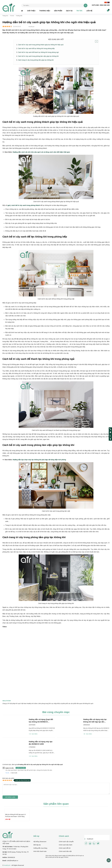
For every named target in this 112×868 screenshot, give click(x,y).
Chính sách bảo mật (65, 851)
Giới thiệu (31, 11)
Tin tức (79, 11)
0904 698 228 (101, 5)
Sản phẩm (58, 11)
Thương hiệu (45, 11)
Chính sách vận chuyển (66, 842)
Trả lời (7, 773)
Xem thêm (33, 734)
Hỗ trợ (36, 836)
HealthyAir (90, 839)
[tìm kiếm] (86, 5)
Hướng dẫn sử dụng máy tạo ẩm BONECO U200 (41, 743)
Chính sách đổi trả (65, 848)
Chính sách (64, 836)
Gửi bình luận (10, 797)
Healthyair (7, 701)
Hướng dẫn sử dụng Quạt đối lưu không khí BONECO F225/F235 (41, 721)
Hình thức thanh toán (40, 851)
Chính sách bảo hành (66, 845)
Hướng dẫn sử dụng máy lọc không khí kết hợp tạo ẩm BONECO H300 (95, 721)
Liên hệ (89, 11)
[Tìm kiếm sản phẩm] (54, 5)
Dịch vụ (69, 11)
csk (8, 861)
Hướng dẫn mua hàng (40, 848)
